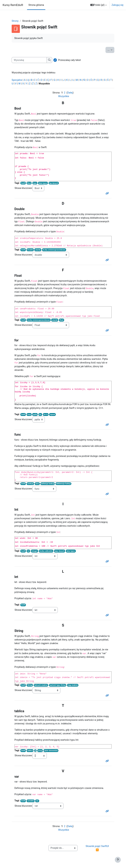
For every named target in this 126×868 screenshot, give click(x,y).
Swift (23, 183)
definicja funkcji (48, 484)
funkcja (30, 484)
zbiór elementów (51, 751)
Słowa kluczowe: (24, 188)
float (61, 320)
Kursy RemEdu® (13, 5)
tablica (30, 751)
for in (46, 415)
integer (34, 551)
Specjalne (17, 80)
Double (30, 250)
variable (31, 801)
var (37, 801)
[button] (99, 5)
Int (28, 551)
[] (35, 751)
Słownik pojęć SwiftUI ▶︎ (98, 848)
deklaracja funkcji (63, 484)
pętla (35, 415)
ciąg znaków (73, 685)
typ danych (54, 183)
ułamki (38, 250)
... (111, 50)
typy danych (60, 551)
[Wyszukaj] (29, 60)
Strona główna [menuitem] (36, 5)
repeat (52, 415)
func (37, 484)
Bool (29, 183)
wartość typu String (58, 685)
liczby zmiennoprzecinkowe (54, 250)
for (40, 415)
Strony (15, 21)
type (35, 183)
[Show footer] (118, 860)
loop (29, 415)
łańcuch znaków (41, 685)
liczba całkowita (46, 551)
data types (43, 183)
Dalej (70, 93)
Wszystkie (64, 96)
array (40, 751)
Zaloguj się (117, 5)
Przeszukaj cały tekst (69, 60)
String (30, 685)
